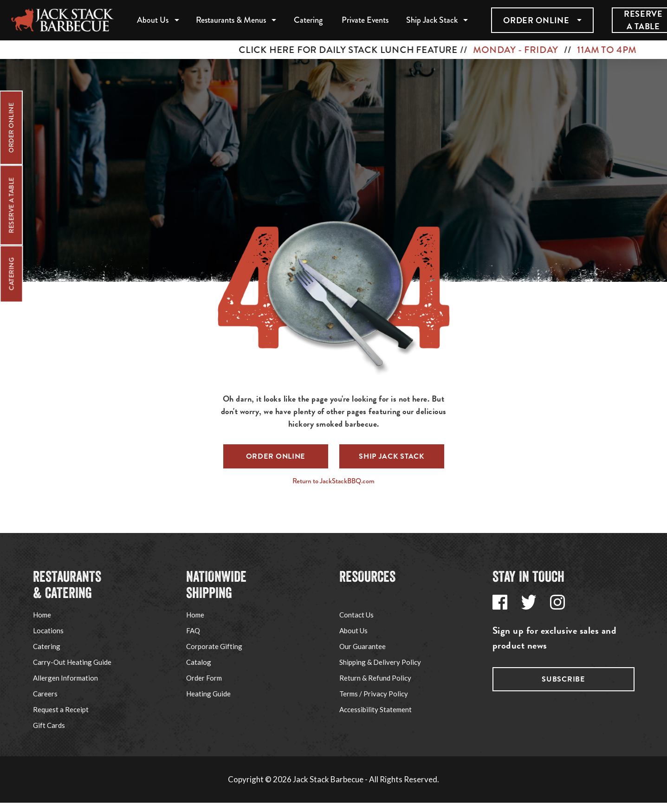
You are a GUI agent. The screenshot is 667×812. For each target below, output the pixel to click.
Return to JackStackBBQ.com (333, 481)
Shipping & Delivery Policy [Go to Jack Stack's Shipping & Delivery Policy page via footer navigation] (380, 662)
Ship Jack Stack (432, 20)
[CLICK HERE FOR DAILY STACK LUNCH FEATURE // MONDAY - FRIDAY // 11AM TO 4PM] (333, 50)
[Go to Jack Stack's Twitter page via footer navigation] (529, 602)
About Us (153, 20)
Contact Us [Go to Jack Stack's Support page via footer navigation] (356, 615)
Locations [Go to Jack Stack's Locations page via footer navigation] (48, 630)
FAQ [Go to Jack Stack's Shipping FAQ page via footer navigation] (193, 630)
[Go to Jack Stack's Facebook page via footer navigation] (500, 602)
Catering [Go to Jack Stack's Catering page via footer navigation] (47, 646)
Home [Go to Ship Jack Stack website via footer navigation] (195, 615)
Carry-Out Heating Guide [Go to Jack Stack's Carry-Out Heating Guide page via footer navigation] (72, 662)
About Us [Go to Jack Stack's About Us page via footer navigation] (353, 630)
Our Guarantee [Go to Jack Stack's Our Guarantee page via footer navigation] (363, 646)
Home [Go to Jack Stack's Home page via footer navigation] (42, 615)
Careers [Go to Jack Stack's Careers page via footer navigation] (45, 694)
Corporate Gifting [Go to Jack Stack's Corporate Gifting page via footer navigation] (214, 646)
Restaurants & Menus (231, 20)
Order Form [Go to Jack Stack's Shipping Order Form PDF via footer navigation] (204, 678)
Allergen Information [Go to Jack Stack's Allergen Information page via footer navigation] (65, 678)
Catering (308, 20)
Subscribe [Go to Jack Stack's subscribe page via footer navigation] (563, 679)
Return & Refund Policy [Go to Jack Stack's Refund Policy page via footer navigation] (375, 678)
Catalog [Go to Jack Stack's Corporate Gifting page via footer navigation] (199, 662)
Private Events (365, 20)
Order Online (536, 20)
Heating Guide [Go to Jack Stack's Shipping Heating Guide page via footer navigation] (208, 694)
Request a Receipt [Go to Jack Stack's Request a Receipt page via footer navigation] (61, 709)
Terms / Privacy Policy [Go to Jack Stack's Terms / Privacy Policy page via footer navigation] (374, 694)
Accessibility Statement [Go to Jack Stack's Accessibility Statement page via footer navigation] (376, 709)
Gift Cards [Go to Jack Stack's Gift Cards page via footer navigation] (49, 725)
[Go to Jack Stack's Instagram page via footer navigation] (557, 602)
